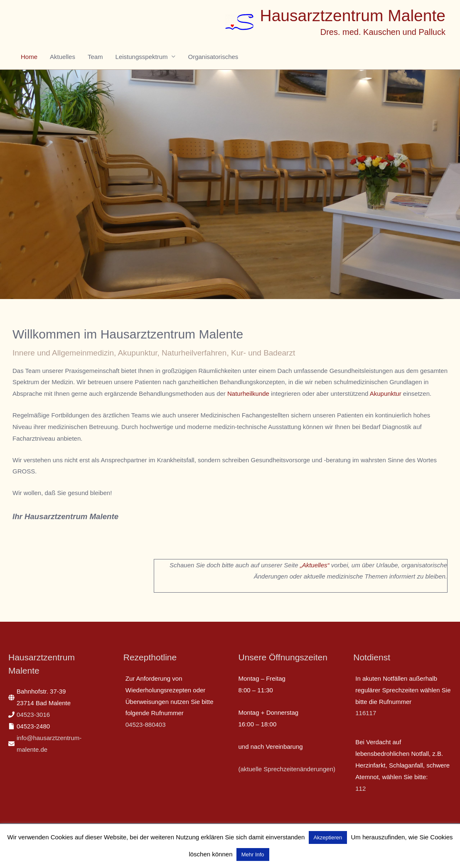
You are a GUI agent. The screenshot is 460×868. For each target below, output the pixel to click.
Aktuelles (63, 57)
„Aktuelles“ (315, 565)
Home (29, 57)
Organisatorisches (213, 57)
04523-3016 (33, 715)
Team (95, 57)
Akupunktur (386, 394)
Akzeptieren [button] (328, 837)
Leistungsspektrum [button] (142, 57)
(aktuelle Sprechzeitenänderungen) (287, 769)
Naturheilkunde (248, 394)
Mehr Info (253, 855)
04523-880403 (146, 725)
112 (360, 788)
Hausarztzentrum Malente (353, 16)
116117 (366, 713)
